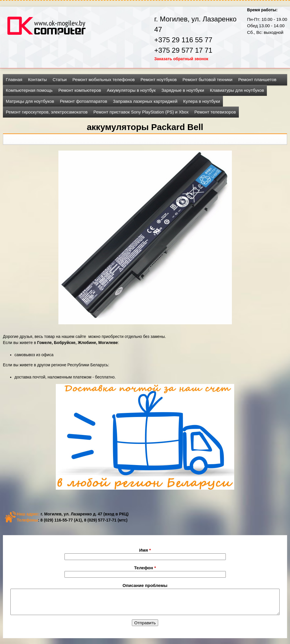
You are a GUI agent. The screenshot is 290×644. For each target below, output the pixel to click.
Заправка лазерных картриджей (145, 101)
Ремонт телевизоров (215, 112)
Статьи (60, 79)
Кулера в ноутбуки (202, 101)
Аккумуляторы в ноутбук (131, 90)
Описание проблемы (145, 585)
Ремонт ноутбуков (159, 79)
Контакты (37, 79)
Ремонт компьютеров (80, 90)
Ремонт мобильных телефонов (104, 79)
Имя (145, 550)
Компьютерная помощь (29, 90)
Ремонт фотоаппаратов (83, 101)
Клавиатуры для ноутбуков (237, 90)
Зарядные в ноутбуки (183, 90)
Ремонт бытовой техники (207, 79)
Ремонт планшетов (257, 79)
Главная (14, 79)
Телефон (145, 568)
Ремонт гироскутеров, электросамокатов (47, 112)
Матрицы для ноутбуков (30, 101)
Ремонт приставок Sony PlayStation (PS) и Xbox (141, 112)
